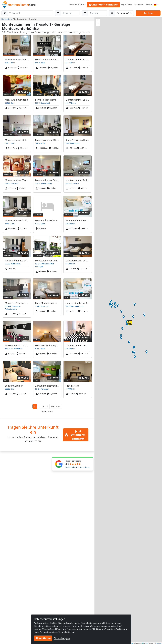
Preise (149, 4)
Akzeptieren (43, 638)
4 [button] (47, 406)
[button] (56, 406)
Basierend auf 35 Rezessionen (78, 467)
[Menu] (156, 4)
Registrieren (127, 4)
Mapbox (159, 643)
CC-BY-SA (145, 643)
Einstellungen (62, 638)
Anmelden (139, 4)
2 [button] (39, 406)
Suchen (148, 13)
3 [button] (43, 406)
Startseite (6, 19)
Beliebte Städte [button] (77, 4)
